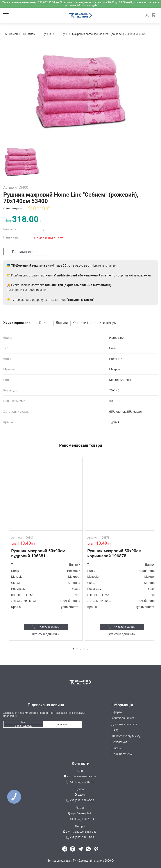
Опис (43, 323)
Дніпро (80, 826)
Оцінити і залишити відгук (95, 323)
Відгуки (62, 323)
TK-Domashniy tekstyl (126, 736)
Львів (80, 808)
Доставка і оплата (124, 724)
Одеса (80, 789)
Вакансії (117, 748)
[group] (80, 91)
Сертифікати (120, 742)
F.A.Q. (115, 730)
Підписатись (63, 724)
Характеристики (17, 323)
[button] (73, 649)
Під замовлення (25, 252)
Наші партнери (122, 754)
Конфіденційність (124, 718)
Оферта (117, 712)
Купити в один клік (46, 634)
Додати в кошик (46, 627)
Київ (80, 771)
